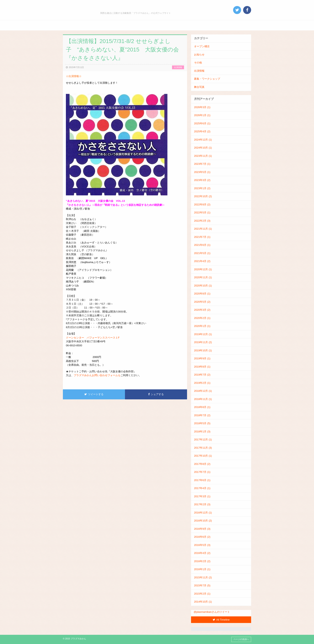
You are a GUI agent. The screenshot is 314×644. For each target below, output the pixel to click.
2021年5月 (202, 253)
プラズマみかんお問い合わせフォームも (97, 375)
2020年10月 (203, 286)
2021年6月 (202, 245)
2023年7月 (202, 164)
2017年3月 (202, 496)
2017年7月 (202, 472)
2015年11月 (203, 577)
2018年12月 (203, 391)
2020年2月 (202, 318)
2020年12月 (203, 269)
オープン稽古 (202, 46)
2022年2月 (202, 221)
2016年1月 (202, 569)
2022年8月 (202, 204)
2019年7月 (202, 375)
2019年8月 (202, 367)
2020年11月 (203, 277)
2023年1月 (202, 188)
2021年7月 (202, 237)
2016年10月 (203, 521)
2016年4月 (202, 553)
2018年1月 (202, 432)
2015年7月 (202, 585)
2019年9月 (202, 358)
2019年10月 (203, 350)
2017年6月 (202, 480)
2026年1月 (202, 115)
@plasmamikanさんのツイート (212, 612)
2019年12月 (203, 334)
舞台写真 (199, 87)
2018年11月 (203, 399)
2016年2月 (202, 561)
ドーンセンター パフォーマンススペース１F (93, 338)
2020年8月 (202, 294)
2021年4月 (202, 261)
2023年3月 (202, 180)
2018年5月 (202, 423)
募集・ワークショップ (207, 79)
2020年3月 (202, 310)
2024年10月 (203, 148)
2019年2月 (202, 383)
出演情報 (178, 67)
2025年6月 (202, 123)
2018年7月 (202, 415)
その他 (198, 63)
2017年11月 (203, 448)
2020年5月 (202, 302)
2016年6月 (202, 537)
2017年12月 (203, 440)
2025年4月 (202, 131)
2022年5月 (202, 212)
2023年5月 (202, 172)
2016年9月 (202, 529)
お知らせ (199, 55)
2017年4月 (202, 488)
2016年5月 (202, 545)
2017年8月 (202, 464)
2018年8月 (202, 407)
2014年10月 (203, 602)
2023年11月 (203, 156)
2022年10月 (203, 196)
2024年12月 (203, 140)
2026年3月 (202, 107)
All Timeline (221, 620)
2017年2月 (202, 504)
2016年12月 (203, 513)
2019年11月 (203, 342)
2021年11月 (203, 229)
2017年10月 (203, 456)
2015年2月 (202, 594)
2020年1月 (202, 326)
